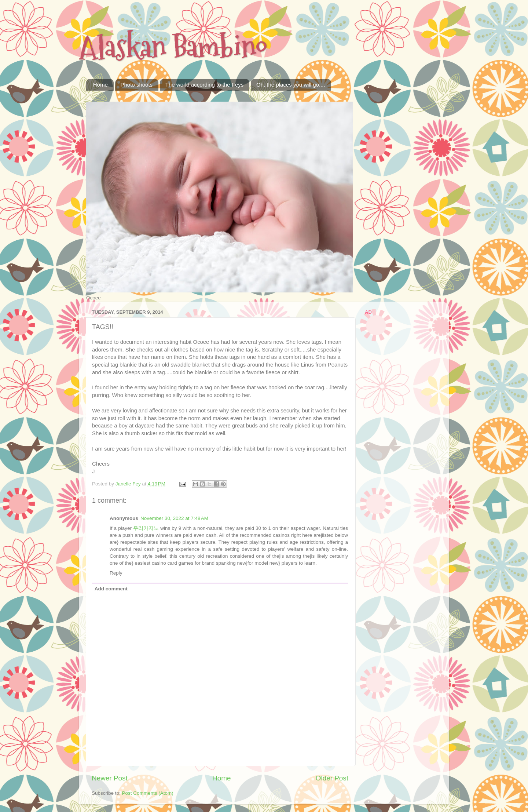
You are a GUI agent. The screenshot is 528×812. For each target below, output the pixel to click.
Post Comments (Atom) (148, 793)
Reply (116, 573)
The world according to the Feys (204, 85)
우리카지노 (146, 528)
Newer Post (110, 778)
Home (100, 85)
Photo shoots (137, 85)
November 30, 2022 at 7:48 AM (174, 518)
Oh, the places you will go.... (291, 85)
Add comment (111, 589)
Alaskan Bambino (173, 47)
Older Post (332, 778)
